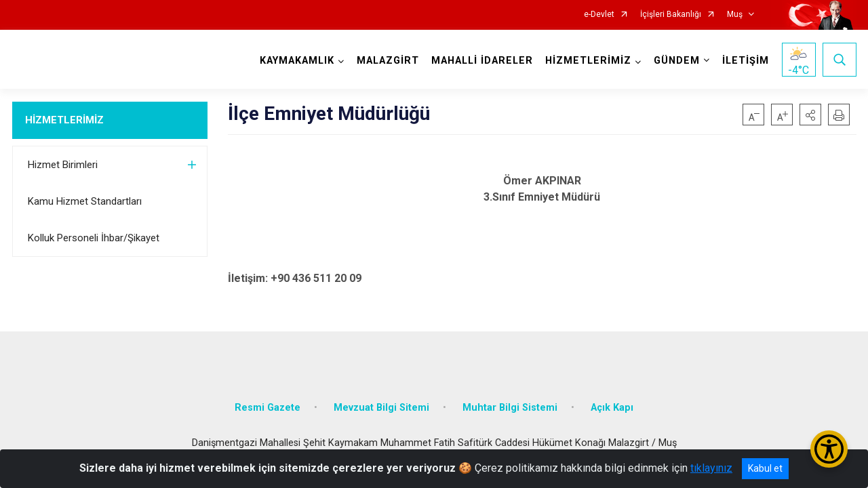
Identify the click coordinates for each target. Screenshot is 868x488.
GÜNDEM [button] (677, 61)
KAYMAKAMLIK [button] (297, 61)
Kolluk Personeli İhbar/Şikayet (94, 238)
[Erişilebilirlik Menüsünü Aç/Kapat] (829, 449)
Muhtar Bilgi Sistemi (510, 408)
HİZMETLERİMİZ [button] (588, 61)
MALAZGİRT (388, 61)
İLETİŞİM (746, 61)
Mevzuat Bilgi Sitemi (381, 408)
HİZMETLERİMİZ (64, 120)
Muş (735, 15)
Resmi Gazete (268, 408)
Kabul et (765, 468)
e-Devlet (599, 15)
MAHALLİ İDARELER (482, 61)
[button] (810, 115)
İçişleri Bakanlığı (671, 15)
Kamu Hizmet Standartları (85, 201)
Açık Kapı (612, 408)
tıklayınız (711, 468)
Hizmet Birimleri (63, 165)
